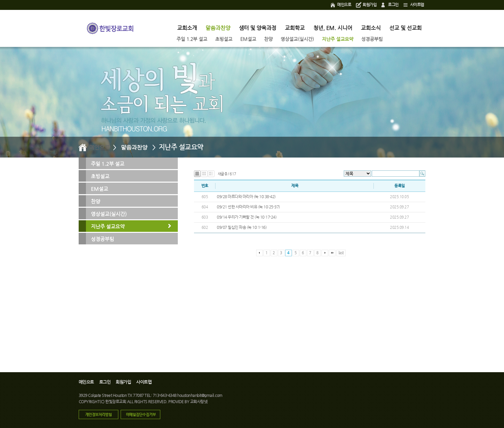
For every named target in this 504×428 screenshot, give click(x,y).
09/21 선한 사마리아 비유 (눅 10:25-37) (248, 207)
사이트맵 (417, 5)
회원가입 (369, 5)
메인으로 (344, 5)
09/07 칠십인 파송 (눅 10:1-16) (242, 227)
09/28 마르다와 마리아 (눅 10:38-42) (246, 196)
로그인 (393, 5)
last (341, 253)
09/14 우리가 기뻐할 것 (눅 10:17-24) (247, 217)
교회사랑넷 (199, 402)
